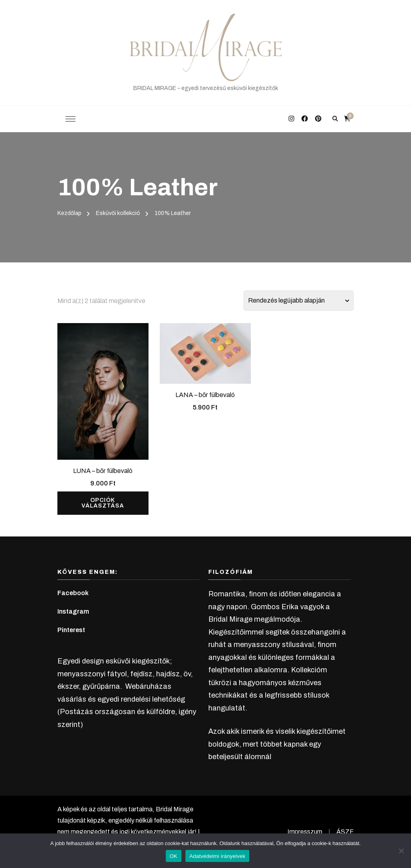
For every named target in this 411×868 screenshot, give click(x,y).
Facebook (73, 593)
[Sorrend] (299, 301)
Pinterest (71, 630)
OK (174, 856)
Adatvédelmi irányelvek (217, 856)
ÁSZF (345, 832)
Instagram (73, 611)
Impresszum (305, 832)
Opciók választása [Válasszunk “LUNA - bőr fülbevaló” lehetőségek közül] (103, 503)
